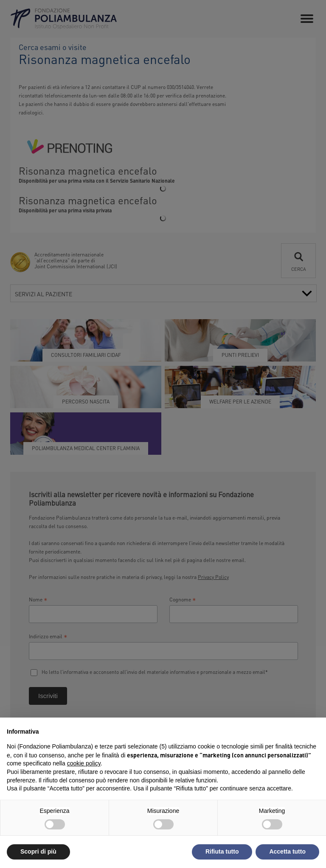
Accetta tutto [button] (287, 851)
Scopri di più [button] (38, 851)
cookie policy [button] (84, 763)
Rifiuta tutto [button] (222, 851)
